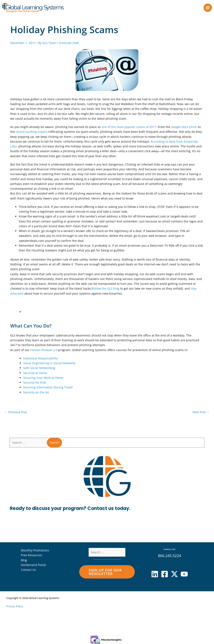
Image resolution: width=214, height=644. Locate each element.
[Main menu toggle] (208, 8)
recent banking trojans (32, 132)
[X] (174, 574)
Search (55, 443)
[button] (107, 572)
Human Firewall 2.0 (44, 350)
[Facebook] (165, 574)
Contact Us (28, 570)
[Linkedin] (155, 574)
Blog (24, 560)
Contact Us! (169, 550)
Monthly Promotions (35, 551)
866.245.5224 (169, 556)
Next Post (201, 412)
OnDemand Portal (33, 565)
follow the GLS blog (106, 289)
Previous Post (16, 412)
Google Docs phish (184, 127)
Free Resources (32, 555)
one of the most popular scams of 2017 (129, 127)
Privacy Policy (15, 607)
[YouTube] (184, 574)
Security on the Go (36, 392)
